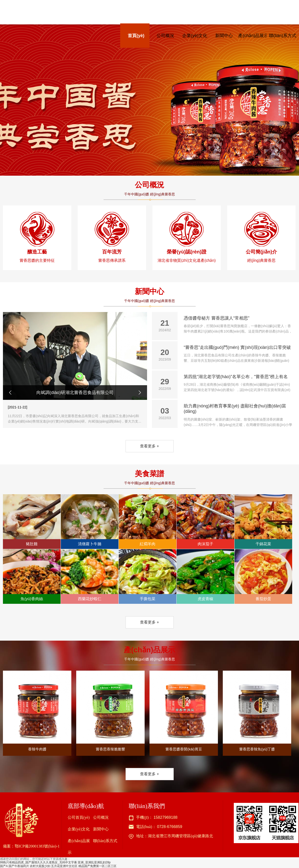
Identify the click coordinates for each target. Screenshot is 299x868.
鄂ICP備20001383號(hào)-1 (37, 846)
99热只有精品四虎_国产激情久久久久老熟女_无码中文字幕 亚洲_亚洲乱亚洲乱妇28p (55, 862)
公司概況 (165, 36)
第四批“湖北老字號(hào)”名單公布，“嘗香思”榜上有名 (238, 384)
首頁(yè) (136, 36)
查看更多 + (149, 446)
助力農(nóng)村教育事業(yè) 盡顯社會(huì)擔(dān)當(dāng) (238, 415)
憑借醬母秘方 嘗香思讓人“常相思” (238, 325)
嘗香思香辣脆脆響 (110, 711)
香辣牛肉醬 (37, 711)
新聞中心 (224, 36)
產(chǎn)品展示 (253, 36)
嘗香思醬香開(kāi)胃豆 (184, 711)
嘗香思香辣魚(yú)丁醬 (257, 711)
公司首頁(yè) (79, 817)
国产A (4, 866)
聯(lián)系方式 (283, 36)
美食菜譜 (149, 474)
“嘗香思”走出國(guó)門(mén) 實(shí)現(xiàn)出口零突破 (238, 354)
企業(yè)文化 (195, 36)
